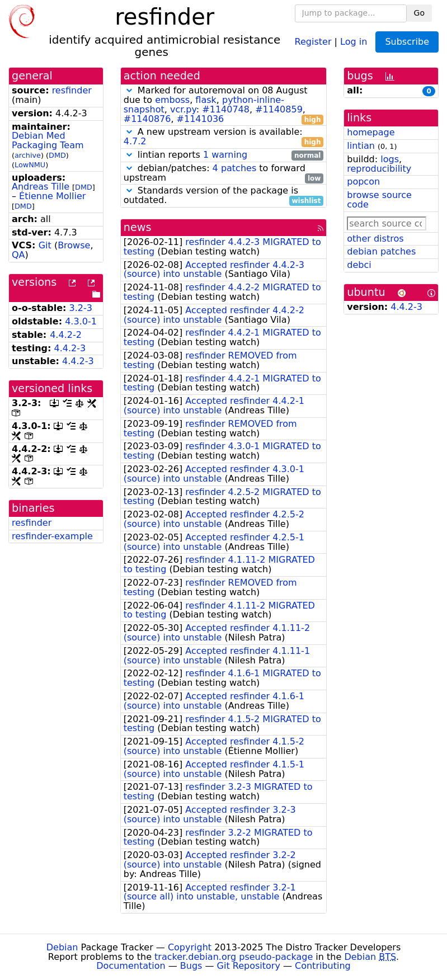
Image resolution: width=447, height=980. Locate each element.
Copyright (190, 947)
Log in (354, 41)
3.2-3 (81, 308)
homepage (371, 132)
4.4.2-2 (66, 335)
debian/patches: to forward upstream (224, 173)
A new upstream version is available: (224, 137)
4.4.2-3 (70, 348)
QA (18, 255)
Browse (74, 245)
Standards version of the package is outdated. (224, 196)
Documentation (131, 966)
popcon (363, 182)
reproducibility (379, 169)
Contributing (323, 966)
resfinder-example (52, 536)
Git (45, 245)
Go (419, 13)
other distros (375, 239)
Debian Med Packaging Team (48, 140)
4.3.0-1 (81, 321)
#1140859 (279, 109)
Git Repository (249, 966)
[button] (129, 90)
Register (313, 41)
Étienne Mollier (52, 196)
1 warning (225, 155)
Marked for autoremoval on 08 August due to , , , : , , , (224, 105)
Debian (62, 947)
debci (359, 265)
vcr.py (183, 109)
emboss (172, 100)
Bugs (191, 966)
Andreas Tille (41, 187)
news (138, 227)
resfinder (72, 90)
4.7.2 (135, 141)
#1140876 (147, 119)
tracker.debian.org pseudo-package (234, 957)
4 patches (235, 168)
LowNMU (30, 165)
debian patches (381, 251)
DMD (57, 155)
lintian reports (224, 155)
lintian (361, 146)
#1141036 (201, 119)
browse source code (379, 200)
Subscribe (407, 42)
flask (206, 100)
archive (28, 155)
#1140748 (226, 109)
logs (390, 159)
